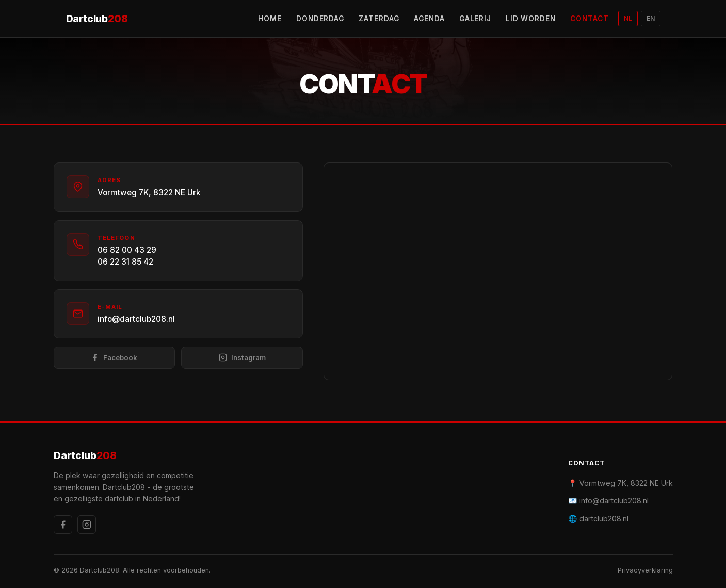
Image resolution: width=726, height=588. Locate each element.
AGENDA (429, 19)
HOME (270, 19)
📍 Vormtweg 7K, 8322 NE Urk (620, 483)
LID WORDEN (531, 19)
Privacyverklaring (645, 570)
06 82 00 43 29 (127, 250)
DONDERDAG (320, 19)
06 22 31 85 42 (125, 262)
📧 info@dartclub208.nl (608, 501)
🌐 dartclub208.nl (598, 519)
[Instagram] (87, 525)
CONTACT (590, 19)
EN (651, 18)
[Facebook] (63, 525)
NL (628, 18)
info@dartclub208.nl (136, 319)
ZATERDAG (379, 19)
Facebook (114, 358)
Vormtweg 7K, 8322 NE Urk (149, 193)
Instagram (242, 358)
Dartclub (97, 19)
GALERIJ (475, 19)
